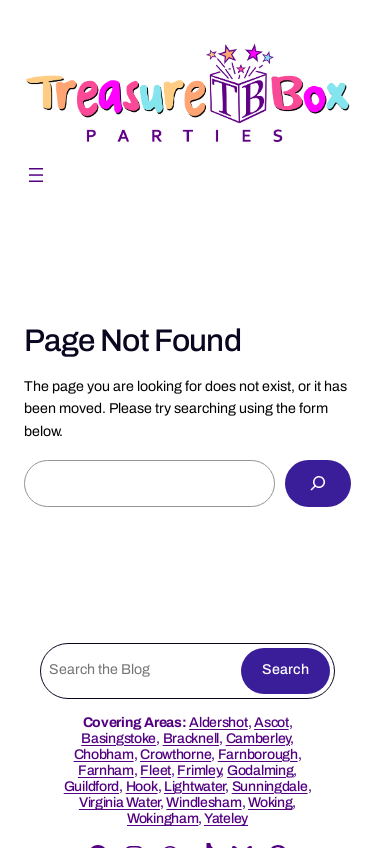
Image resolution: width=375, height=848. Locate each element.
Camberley (258, 738)
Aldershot (218, 722)
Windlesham (203, 802)
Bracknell (191, 738)
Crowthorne (175, 754)
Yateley (226, 818)
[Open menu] (36, 175)
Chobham (104, 754)
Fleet (155, 770)
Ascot (271, 722)
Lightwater (194, 786)
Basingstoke (118, 738)
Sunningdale (270, 786)
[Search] (318, 483)
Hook (142, 786)
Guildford (91, 786)
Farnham (106, 770)
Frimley (198, 770)
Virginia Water (119, 802)
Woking (270, 802)
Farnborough (258, 754)
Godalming (260, 770)
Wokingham (162, 818)
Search (285, 669)
